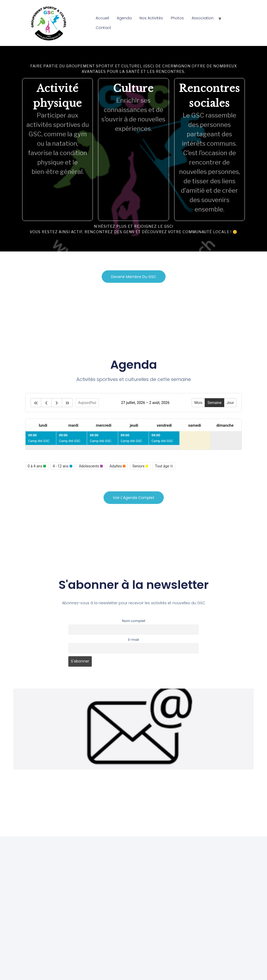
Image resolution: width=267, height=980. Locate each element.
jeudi (134, 425)
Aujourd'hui (87, 403)
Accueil (102, 18)
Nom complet (134, 621)
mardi (73, 425)
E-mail (134, 640)
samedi (195, 425)
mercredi (104, 425)
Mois (198, 403)
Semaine (214, 403)
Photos (177, 18)
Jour (230, 403)
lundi (43, 425)
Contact (103, 28)
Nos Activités (151, 18)
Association (203, 18)
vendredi (164, 425)
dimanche (225, 425)
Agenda (124, 18)
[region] (133, 149)
